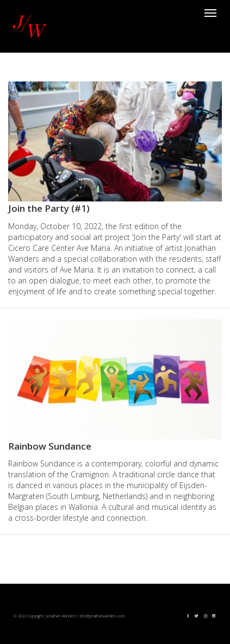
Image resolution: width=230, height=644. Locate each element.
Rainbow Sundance (50, 446)
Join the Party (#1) (49, 208)
